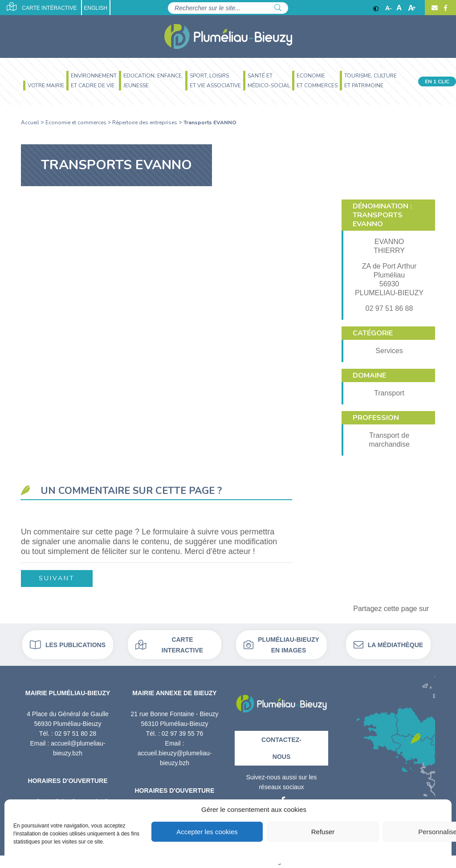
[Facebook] (444, 8)
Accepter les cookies (207, 832)
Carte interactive (169, 645)
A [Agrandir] (412, 8)
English (96, 8)
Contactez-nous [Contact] (281, 748)
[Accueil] (228, 37)
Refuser (323, 832)
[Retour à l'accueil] (281, 700)
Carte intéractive (42, 7)
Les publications (68, 645)
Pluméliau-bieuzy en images (281, 645)
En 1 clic (437, 82)
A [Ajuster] (399, 8)
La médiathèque (388, 645)
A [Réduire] (389, 8)
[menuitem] (43, 87)
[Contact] (435, 8)
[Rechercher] (278, 8)
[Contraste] (376, 8)
